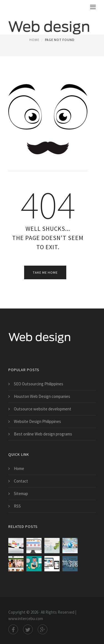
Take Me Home (45, 272)
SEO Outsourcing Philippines (39, 384)
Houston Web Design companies (42, 396)
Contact (21, 481)
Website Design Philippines (37, 421)
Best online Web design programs (43, 434)
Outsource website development (43, 409)
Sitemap (21, 494)
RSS (17, 506)
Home (34, 40)
